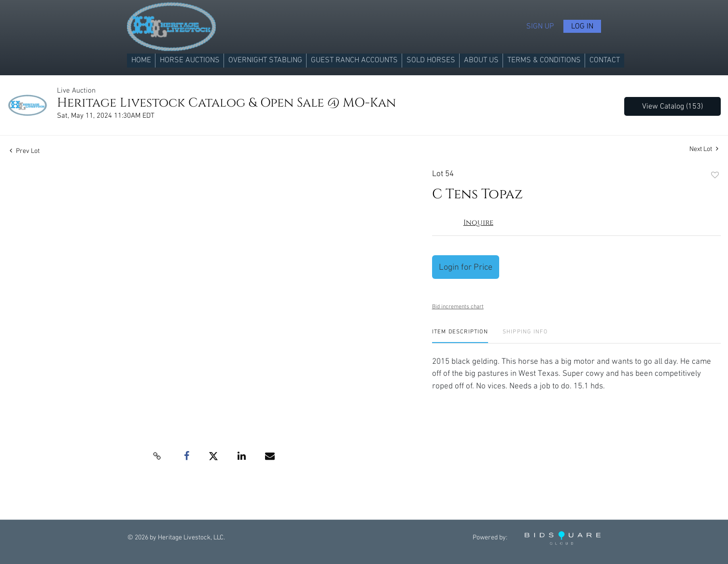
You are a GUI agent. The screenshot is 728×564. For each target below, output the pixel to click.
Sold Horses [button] (431, 60)
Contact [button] (605, 60)
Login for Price (466, 267)
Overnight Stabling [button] (265, 60)
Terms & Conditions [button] (544, 60)
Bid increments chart (458, 307)
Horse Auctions (190, 60)
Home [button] (141, 60)
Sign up (540, 26)
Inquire (478, 223)
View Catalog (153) (672, 106)
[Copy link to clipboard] (157, 456)
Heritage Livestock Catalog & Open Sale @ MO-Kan (226, 103)
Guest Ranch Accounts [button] (354, 60)
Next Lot (704, 149)
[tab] (460, 336)
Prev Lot (25, 151)
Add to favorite (715, 176)
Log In (582, 26)
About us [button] (481, 60)
